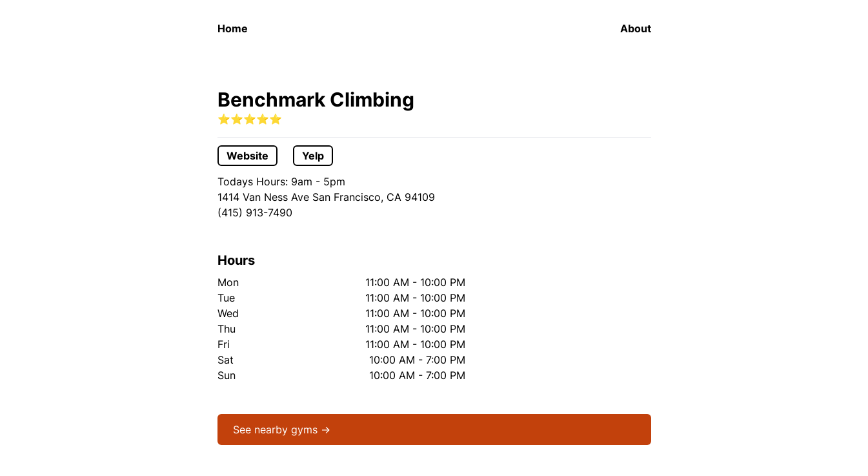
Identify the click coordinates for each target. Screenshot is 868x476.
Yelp (313, 156)
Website (247, 156)
